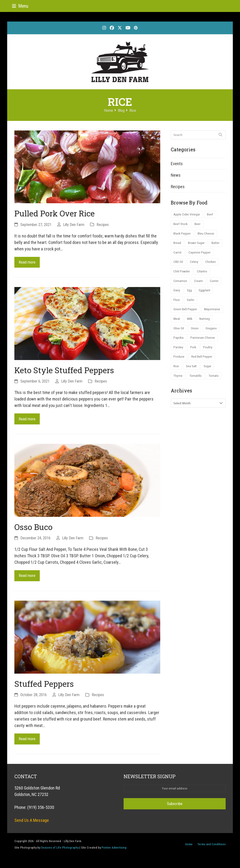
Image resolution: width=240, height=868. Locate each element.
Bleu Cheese (207, 235)
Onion (196, 334)
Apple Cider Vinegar (187, 215)
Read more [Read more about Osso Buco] (28, 578)
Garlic (192, 304)
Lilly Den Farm (74, 225)
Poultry (209, 354)
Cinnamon (181, 285)
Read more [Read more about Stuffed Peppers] (28, 741)
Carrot (178, 255)
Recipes (103, 225)
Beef (211, 215)
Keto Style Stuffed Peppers (64, 371)
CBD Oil (179, 264)
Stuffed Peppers (44, 686)
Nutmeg (206, 324)
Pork (194, 354)
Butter (217, 245)
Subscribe (175, 807)
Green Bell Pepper (186, 314)
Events (177, 164)
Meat (177, 324)
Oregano (213, 334)
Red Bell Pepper (203, 364)
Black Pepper (182, 235)
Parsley (179, 354)
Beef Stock (181, 225)
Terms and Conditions (211, 847)
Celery (195, 264)
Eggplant (206, 294)
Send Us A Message (32, 823)
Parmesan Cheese (203, 344)
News (176, 175)
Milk (190, 324)
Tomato (215, 384)
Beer (199, 225)
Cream (199, 285)
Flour (177, 304)
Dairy (177, 294)
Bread (177, 245)
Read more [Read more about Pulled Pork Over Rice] (28, 262)
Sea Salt (193, 374)
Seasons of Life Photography (60, 850)
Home (189, 847)
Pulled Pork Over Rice (54, 213)
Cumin (215, 285)
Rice (177, 374)
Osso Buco (33, 528)
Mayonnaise (213, 314)
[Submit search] (220, 135)
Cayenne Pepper (200, 255)
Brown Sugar (197, 245)
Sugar (209, 374)
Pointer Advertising (114, 850)
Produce (179, 364)
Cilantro (203, 274)
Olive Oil (179, 334)
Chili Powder (182, 274)
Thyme (178, 384)
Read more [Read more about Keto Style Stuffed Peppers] (28, 420)
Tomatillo (196, 384)
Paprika (179, 344)
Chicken (212, 264)
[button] (20, 6)
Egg (190, 294)
